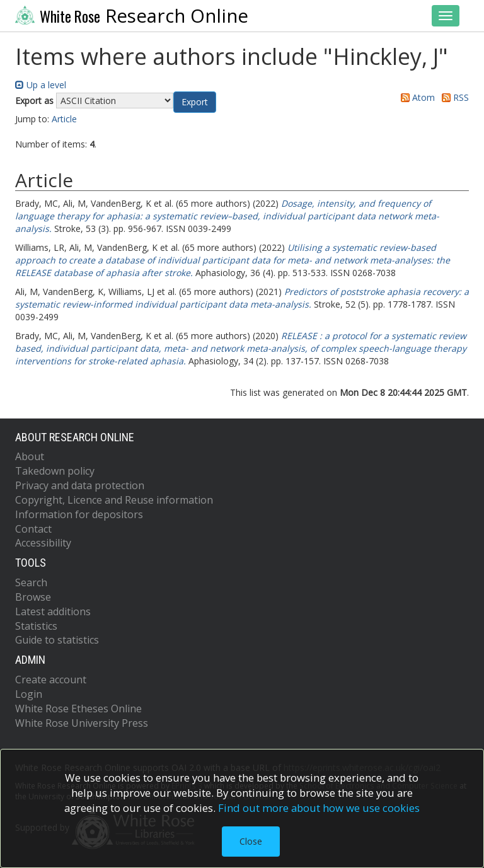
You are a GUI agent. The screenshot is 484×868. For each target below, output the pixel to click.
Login (29, 694)
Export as (34, 101)
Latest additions (53, 611)
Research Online (132, 16)
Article (64, 119)
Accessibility (43, 543)
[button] (195, 102)
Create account (51, 680)
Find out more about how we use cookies (319, 808)
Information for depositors (79, 514)
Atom (416, 97)
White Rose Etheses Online (78, 709)
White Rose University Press (82, 723)
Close (251, 841)
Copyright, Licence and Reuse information (114, 500)
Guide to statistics (57, 640)
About (30, 456)
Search (31, 582)
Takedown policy (55, 471)
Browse (33, 597)
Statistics (36, 626)
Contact (33, 529)
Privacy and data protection (80, 485)
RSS (453, 97)
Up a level (41, 85)
